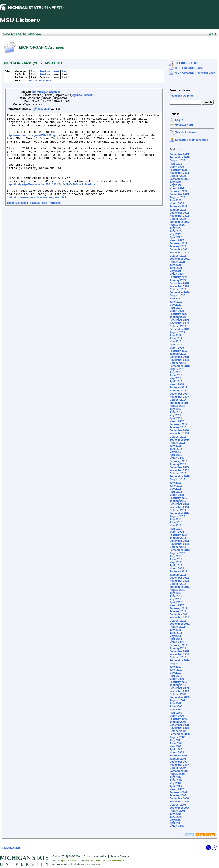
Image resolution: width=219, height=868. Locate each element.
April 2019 (176, 345)
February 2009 (178, 719)
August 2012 (177, 590)
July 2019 (175, 335)
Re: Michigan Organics (46, 92)
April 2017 (176, 418)
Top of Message (17, 219)
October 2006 (178, 805)
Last (65, 71)
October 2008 (178, 731)
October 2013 (178, 547)
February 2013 (178, 572)
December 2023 (179, 194)
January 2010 (178, 685)
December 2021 (179, 250)
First (34, 71)
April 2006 (176, 823)
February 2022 (178, 243)
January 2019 (178, 354)
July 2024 (175, 182)
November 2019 (179, 323)
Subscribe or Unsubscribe (192, 140)
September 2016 (180, 440)
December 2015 (179, 467)
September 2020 (180, 292)
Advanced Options (181, 96)
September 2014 (180, 513)
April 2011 (176, 639)
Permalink (55, 219)
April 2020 (176, 308)
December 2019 (179, 320)
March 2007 (177, 789)
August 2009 (177, 700)
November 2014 (179, 507)
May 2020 (175, 305)
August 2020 (177, 296)
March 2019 (177, 348)
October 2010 (178, 657)
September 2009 (180, 697)
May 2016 (175, 452)
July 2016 (175, 446)
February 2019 (178, 351)
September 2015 (180, 477)
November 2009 (179, 691)
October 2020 (178, 289)
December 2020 (179, 283)
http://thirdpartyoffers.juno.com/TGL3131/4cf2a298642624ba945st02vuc (51, 198)
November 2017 (179, 397)
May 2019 (175, 342)
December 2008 (179, 725)
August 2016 (177, 443)
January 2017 (178, 427)
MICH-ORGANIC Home (189, 68)
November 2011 (179, 618)
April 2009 (176, 713)
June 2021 (176, 268)
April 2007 (176, 786)
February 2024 (178, 191)
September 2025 (180, 158)
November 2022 (179, 216)
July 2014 (175, 519)
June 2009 (176, 707)
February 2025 (178, 170)
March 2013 (177, 569)
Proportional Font (40, 81)
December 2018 (179, 357)
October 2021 (178, 256)
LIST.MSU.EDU (11, 848)
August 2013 (177, 553)
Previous (45, 71)
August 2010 (177, 664)
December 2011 (179, 615)
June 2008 (176, 743)
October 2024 (178, 176)
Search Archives (180, 90)
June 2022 (176, 231)
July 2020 (175, 299)
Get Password (184, 125)
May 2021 (175, 271)
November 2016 (179, 434)
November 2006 (179, 802)
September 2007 (180, 771)
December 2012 (179, 578)
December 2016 (179, 430)
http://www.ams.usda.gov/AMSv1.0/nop (31, 140)
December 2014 (179, 504)
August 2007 (177, 774)
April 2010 (176, 676)
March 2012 (177, 605)
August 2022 (177, 225)
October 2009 (178, 694)
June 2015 (176, 486)
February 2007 (178, 792)
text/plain (44, 109)
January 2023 (178, 210)
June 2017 (176, 412)
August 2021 (177, 262)
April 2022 (176, 237)
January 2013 (178, 575)
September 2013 (180, 550)
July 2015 (175, 483)
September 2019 (180, 329)
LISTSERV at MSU (186, 64)
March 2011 (177, 642)
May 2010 (175, 673)
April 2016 (176, 455)
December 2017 (179, 394)
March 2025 (177, 167)
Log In (179, 120)
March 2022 (177, 240)
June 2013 (176, 559)
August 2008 (177, 737)
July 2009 (175, 703)
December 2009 (179, 688)
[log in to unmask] (82, 95)
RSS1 (200, 835)
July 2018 (175, 372)
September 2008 (180, 734)
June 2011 (176, 633)
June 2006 (176, 817)
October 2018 (178, 363)
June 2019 (176, 338)
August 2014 (177, 516)
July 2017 (175, 409)
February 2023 (178, 207)
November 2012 (179, 581)
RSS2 (210, 835)
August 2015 (177, 480)
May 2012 (175, 599)
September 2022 (180, 222)
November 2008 (179, 728)
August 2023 (177, 197)
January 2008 (178, 759)
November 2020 (179, 286)
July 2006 (175, 814)
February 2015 (178, 498)
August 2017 (177, 406)
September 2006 (180, 808)
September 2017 (180, 403)
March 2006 (177, 826)
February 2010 (178, 682)
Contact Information (95, 856)
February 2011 (178, 645)
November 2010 (179, 654)
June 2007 (176, 780)
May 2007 (175, 783)
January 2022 (178, 246)
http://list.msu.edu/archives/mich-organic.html (37, 214)
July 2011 (175, 630)
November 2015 (179, 470)
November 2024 (179, 173)
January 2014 (178, 538)
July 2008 (175, 740)
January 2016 (178, 464)
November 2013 (179, 544)
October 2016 (178, 437)
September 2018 (180, 366)
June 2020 (176, 302)
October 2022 (178, 219)
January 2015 (178, 501)
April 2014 (176, 529)
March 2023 (177, 204)
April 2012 (176, 602)
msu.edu (89, 861)
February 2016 (178, 461)
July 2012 (175, 593)
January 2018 (178, 391)
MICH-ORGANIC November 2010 (195, 73)
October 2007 (178, 768)
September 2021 (180, 259)
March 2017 (177, 421)
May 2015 (175, 489)
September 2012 (180, 587)
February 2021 (178, 277)
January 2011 (178, 648)
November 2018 (179, 360)
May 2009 (175, 710)
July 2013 (175, 556)
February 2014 (178, 535)
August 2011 (177, 627)
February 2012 (178, 608)
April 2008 (176, 749)
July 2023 (175, 200)
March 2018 (177, 384)
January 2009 (178, 722)
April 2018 (176, 381)
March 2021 (177, 274)
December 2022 (179, 213)
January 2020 (178, 317)
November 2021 (179, 253)
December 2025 (179, 154)
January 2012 (178, 611)
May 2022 (175, 234)
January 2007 (178, 795)
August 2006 (177, 811)
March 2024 (177, 188)
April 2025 (176, 164)
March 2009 (177, 716)
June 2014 (176, 523)
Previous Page (38, 219)
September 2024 (180, 179)
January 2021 (178, 280)
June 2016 (176, 449)
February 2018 (178, 388)
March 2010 (177, 679)
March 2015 (177, 495)
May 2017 (175, 415)
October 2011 (178, 621)
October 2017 (178, 400)
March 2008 (177, 753)
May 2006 (175, 820)
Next (56, 71)
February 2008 (178, 756)
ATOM (189, 835)
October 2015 (178, 473)
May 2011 (175, 636)
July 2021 (175, 265)
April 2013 (176, 565)
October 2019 (178, 326)
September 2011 (180, 624)
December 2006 (179, 799)
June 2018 (176, 375)
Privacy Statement (121, 856)
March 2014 (177, 532)
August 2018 (177, 369)
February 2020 (178, 314)
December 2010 (179, 651)
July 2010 (175, 667)
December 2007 (179, 762)
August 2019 (177, 332)
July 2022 (175, 228)
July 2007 (175, 777)
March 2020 (177, 311)
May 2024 (175, 185)
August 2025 (177, 161)
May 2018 (175, 378)
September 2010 (180, 661)
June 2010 (176, 670)
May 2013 (175, 562)
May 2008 (175, 746)
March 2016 (177, 458)
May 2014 (175, 526)
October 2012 (178, 584)
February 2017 (178, 424)
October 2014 (178, 510)
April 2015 (176, 492)
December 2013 (179, 541)
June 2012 (176, 596)
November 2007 (179, 765)
